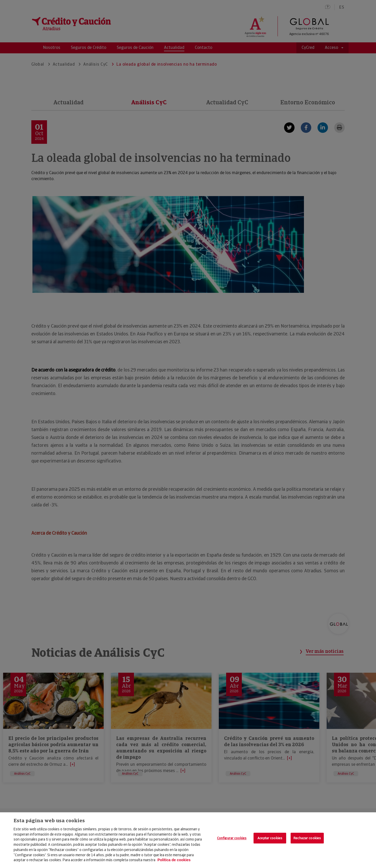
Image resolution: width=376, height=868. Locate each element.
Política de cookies (174, 860)
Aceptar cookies (270, 838)
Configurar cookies (232, 838)
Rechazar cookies (307, 838)
